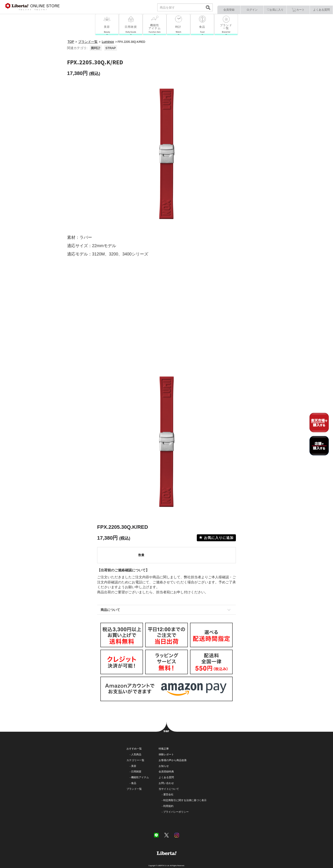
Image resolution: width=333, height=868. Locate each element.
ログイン (252, 10)
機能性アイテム (140, 777)
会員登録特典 (166, 772)
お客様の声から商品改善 (173, 760)
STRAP (111, 48)
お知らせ (164, 766)
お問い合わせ (166, 783)
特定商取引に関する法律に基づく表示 (185, 800)
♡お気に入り (275, 10)
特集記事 (164, 749)
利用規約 (168, 806)
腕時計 (96, 48)
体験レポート (166, 754)
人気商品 (136, 754)
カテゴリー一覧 (135, 760)
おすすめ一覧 (134, 749)
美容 (134, 766)
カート (298, 10)
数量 (141, 555)
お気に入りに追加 (216, 538)
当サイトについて (169, 789)
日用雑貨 (136, 772)
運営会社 (168, 794)
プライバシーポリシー (176, 812)
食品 (134, 783)
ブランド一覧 (134, 789)
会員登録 (229, 10)
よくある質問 (321, 10)
